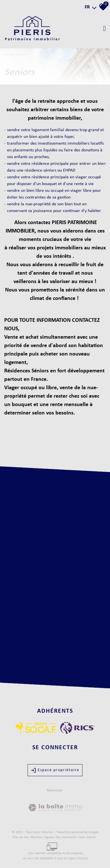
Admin (91, 837)
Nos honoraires (66, 837)
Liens (82, 837)
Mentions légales (42, 837)
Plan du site (21, 837)
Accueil (9, 55)
